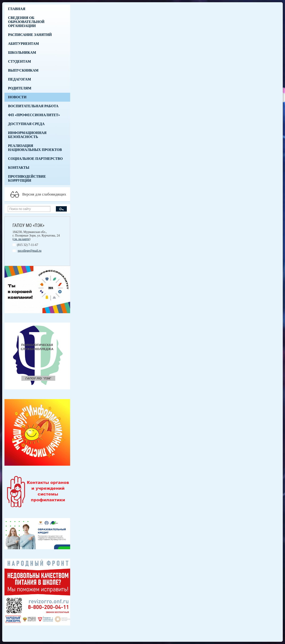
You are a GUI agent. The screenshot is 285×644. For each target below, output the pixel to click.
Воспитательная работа (33, 106)
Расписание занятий (30, 35)
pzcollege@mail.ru (30, 251)
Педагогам (19, 79)
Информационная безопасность (27, 135)
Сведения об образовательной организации (26, 22)
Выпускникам (23, 70)
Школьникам (22, 52)
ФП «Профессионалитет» (34, 115)
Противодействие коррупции (27, 178)
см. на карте (21, 239)
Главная (17, 9)
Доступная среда (26, 124)
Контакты (19, 168)
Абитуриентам (23, 44)
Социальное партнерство (35, 159)
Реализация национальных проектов (35, 148)
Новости (17, 97)
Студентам (19, 61)
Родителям (20, 88)
